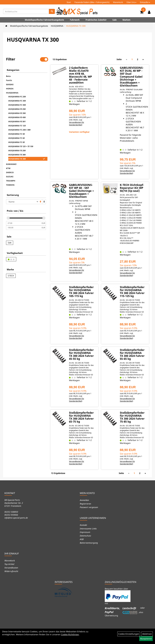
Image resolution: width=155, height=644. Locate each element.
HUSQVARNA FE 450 (17, 117)
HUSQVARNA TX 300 (76, 26)
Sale (115, 20)
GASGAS (10, 84)
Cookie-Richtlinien (70, 634)
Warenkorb (118, 2)
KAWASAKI (11, 164)
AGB (82, 539)
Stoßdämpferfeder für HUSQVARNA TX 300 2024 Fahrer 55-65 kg (132, 354)
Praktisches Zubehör (96, 20)
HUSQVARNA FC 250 (17, 97)
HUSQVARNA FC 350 (17, 101)
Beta (8, 76)
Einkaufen (145, 2)
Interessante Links (88, 529)
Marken (126, 20)
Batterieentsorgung (89, 543)
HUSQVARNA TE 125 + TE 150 (21, 146)
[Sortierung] (22, 202)
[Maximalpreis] (23, 228)
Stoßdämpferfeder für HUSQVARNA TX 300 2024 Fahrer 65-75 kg (81, 417)
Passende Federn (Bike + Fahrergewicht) (92, 2)
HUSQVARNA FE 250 (17, 109)
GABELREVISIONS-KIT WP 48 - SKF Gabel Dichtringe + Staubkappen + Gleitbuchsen (81, 191)
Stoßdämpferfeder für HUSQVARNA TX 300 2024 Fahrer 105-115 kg (81, 291)
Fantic (9, 80)
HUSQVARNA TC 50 (16, 134)
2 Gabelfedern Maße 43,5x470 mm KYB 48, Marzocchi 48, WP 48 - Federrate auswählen (80, 75)
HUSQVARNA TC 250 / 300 (19, 130)
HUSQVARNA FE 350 (17, 113)
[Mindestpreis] (23, 223)
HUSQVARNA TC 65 (16, 138)
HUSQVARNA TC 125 (17, 126)
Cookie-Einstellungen (129, 634)
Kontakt (83, 525)
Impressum (85, 532)
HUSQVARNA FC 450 (17, 105)
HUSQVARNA (57, 26)
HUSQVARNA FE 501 (17, 121)
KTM (8, 168)
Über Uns (131, 2)
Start (69, 2)
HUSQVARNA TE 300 (17, 155)
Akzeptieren (146, 639)
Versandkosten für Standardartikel (77, 124)
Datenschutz (85, 536)
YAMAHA (10, 185)
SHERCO (10, 172)
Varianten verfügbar (79, 132)
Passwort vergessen (89, 507)
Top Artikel (9, 564)
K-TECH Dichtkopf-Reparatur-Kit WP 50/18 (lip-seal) (132, 188)
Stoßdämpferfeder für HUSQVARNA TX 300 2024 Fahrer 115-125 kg (132, 291)
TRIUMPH (11, 181)
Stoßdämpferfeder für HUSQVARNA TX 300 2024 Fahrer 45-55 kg (81, 354)
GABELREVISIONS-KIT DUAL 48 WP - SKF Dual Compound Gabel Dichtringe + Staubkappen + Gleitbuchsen (132, 77)
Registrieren (85, 504)
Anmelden (84, 500)
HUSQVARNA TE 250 (17, 150)
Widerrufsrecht (11, 571)
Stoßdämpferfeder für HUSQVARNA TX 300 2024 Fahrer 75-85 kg (132, 417)
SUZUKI (10, 177)
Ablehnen (147, 634)
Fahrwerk (75, 20)
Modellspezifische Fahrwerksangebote (44, 20)
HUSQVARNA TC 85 (16, 142)
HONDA (10, 89)
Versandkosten (11, 568)
